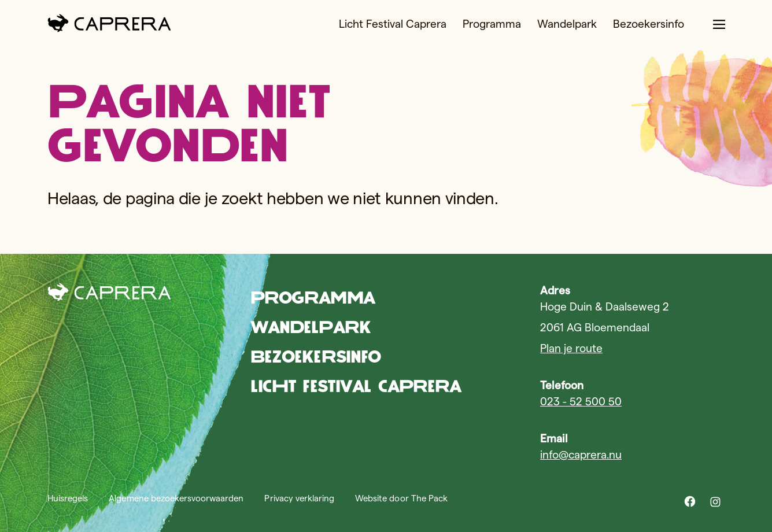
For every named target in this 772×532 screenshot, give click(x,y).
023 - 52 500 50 (581, 402)
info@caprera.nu (581, 455)
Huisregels (68, 498)
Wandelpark (567, 24)
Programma (492, 24)
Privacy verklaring (299, 498)
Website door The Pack (401, 498)
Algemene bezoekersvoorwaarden (176, 498)
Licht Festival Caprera (393, 24)
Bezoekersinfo (649, 24)
